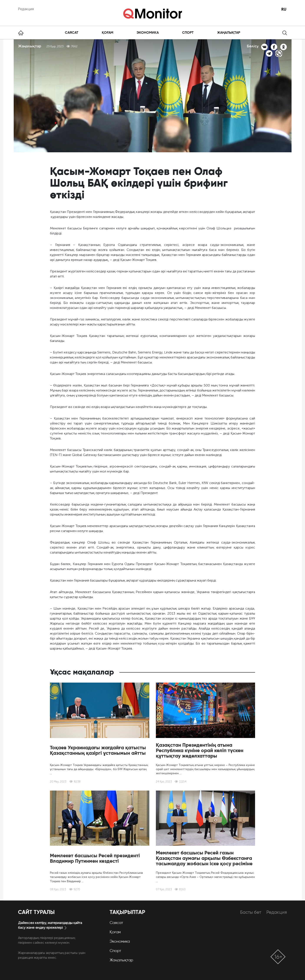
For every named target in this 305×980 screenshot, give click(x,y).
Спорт (188, 32)
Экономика (148, 32)
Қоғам (108, 32)
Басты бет (251, 912)
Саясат (72, 32)
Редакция (26, 9)
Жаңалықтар (229, 32)
